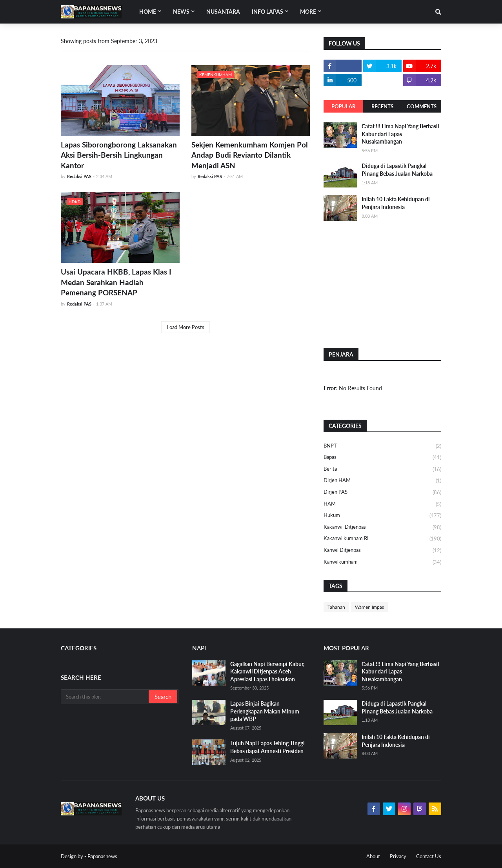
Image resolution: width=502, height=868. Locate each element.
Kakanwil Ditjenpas (382, 528)
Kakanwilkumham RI (382, 539)
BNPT (382, 446)
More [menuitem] (308, 12)
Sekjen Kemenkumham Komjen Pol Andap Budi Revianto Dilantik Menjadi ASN (250, 155)
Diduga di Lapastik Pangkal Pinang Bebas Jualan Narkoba (397, 170)
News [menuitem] (181, 12)
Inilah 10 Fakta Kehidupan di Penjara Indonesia (396, 203)
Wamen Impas (369, 607)
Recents (382, 106)
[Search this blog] (105, 697)
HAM (382, 504)
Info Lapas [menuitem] (267, 12)
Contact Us (429, 856)
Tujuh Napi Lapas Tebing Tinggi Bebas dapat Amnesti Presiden (267, 747)
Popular (343, 106)
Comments (422, 106)
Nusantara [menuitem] (223, 12)
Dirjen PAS (382, 493)
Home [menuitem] (148, 12)
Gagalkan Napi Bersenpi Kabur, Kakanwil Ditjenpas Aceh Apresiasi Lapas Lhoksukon (267, 671)
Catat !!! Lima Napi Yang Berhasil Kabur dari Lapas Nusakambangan (400, 134)
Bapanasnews (102, 856)
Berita (382, 469)
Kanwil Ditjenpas (382, 551)
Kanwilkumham (382, 562)
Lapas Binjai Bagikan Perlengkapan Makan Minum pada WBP (265, 711)
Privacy (398, 856)
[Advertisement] (382, 284)
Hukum (382, 516)
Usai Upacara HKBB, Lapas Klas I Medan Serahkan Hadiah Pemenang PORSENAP (116, 282)
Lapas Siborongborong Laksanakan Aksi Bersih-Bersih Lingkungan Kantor (119, 155)
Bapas (382, 458)
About (373, 856)
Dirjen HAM (382, 481)
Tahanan (336, 607)
